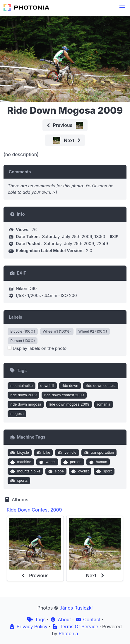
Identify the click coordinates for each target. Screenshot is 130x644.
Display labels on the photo (37, 348)
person (72, 462)
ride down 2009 (23, 395)
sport (104, 471)
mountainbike (21, 386)
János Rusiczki (76, 608)
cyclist (79, 471)
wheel (46, 462)
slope (55, 471)
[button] (122, 8)
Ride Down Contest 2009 (34, 510)
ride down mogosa (26, 404)
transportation (98, 453)
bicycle (19, 453)
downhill (47, 386)
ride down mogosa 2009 (69, 404)
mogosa (17, 414)
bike (43, 453)
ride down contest (101, 386)
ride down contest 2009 (64, 395)
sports (18, 481)
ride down (70, 386)
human (97, 462)
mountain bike (25, 471)
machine (20, 462)
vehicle (66, 453)
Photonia (68, 633)
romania (104, 404)
